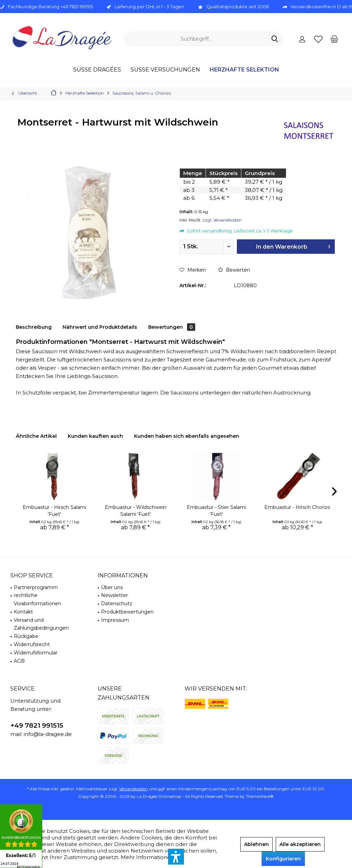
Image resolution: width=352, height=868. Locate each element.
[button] (176, 857)
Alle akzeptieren (300, 844)
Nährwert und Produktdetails (100, 327)
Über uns (112, 587)
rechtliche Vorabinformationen (37, 599)
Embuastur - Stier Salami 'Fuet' (216, 511)
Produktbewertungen (127, 612)
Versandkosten (134, 789)
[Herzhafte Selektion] (244, 70)
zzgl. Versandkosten (222, 220)
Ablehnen (256, 844)
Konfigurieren (283, 859)
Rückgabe (26, 636)
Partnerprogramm (36, 587)
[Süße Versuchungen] (165, 70)
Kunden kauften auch (95, 436)
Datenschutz (117, 604)
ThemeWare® (260, 796)
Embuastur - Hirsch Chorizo (297, 507)
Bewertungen (172, 327)
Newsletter (114, 595)
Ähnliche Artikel (36, 436)
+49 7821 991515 (37, 725)
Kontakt (23, 612)
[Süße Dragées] (97, 70)
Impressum (115, 620)
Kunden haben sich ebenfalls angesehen (187, 436)
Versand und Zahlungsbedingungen (41, 624)
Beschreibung (34, 327)
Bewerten (234, 270)
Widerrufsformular (36, 653)
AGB (19, 661)
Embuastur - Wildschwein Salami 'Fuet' (136, 511)
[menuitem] (334, 39)
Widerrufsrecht (32, 644)
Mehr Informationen (147, 857)
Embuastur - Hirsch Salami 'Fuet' (54, 511)
